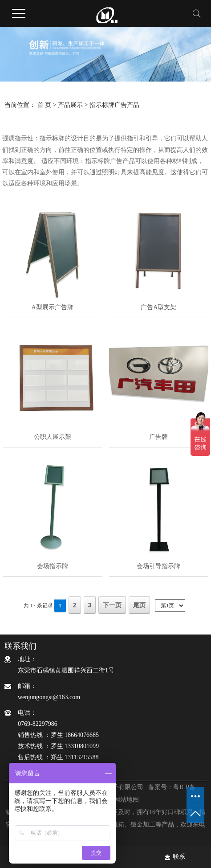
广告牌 (158, 437)
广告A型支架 (158, 307)
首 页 (45, 105)
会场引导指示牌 (158, 566)
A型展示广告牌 (52, 307)
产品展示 (70, 105)
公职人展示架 (53, 437)
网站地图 (126, 800)
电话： (112, 736)
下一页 (112, 605)
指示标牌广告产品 (114, 105)
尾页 (139, 605)
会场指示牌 (53, 566)
